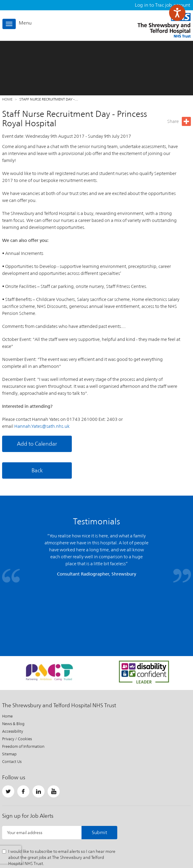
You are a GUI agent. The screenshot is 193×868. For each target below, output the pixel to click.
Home (7, 99)
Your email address (25, 777)
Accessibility (13, 676)
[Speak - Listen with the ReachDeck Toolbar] (177, 13)
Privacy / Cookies (17, 683)
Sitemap (9, 698)
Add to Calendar (37, 444)
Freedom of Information (23, 691)
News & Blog (13, 668)
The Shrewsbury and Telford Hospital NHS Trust (164, 25)
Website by (176, 842)
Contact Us (12, 706)
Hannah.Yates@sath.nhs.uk (42, 426)
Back (37, 470)
